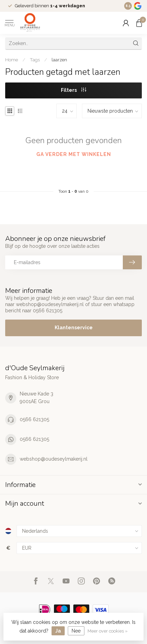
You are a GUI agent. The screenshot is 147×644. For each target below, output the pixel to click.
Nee (76, 631)
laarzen (59, 60)
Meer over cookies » (108, 631)
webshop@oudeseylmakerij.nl (54, 459)
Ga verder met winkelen (74, 154)
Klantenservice (74, 328)
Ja (58, 631)
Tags (35, 60)
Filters (73, 90)
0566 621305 (34, 419)
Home (12, 60)
